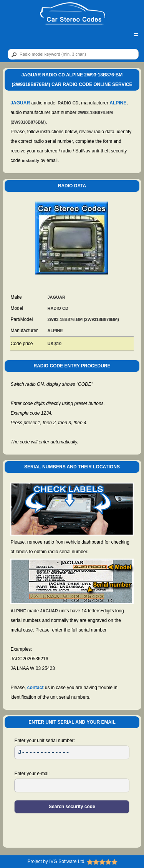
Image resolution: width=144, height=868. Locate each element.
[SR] (72, 752)
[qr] (73, 54)
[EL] (72, 785)
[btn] (13, 55)
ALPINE (118, 103)
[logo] (73, 14)
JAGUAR (20, 103)
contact (36, 688)
